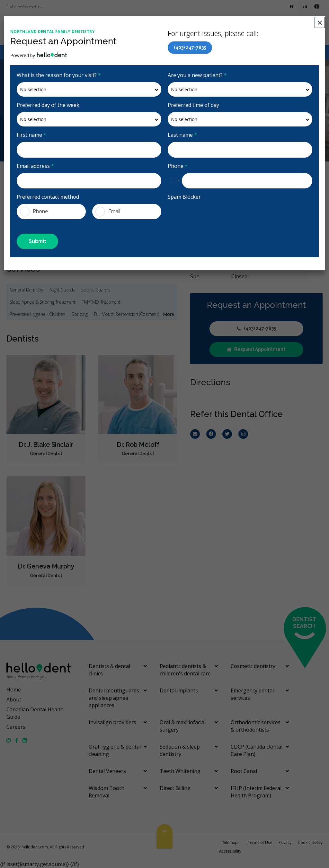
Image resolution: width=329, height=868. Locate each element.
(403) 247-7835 (190, 48)
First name (31, 135)
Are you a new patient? (197, 75)
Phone (178, 166)
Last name (182, 135)
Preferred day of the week (48, 105)
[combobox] (175, 181)
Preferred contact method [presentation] (48, 197)
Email (108, 212)
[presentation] (205, 213)
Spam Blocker (184, 197)
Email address (35, 166)
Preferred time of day (193, 105)
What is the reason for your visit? (59, 75)
